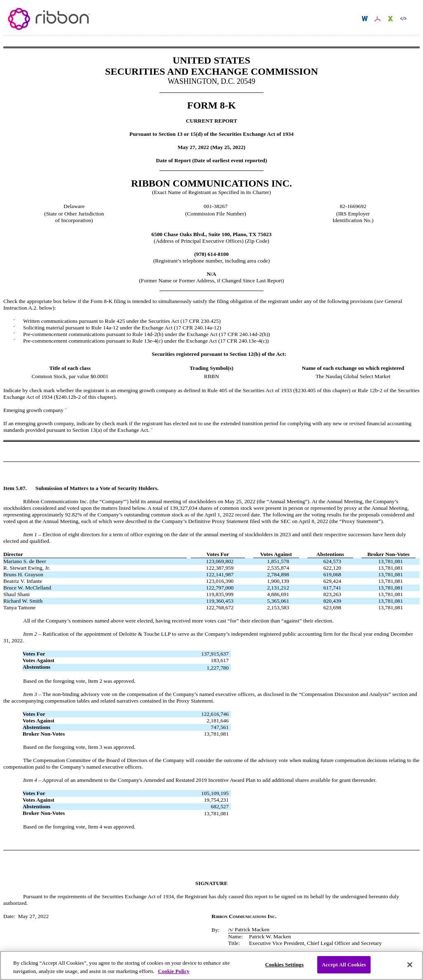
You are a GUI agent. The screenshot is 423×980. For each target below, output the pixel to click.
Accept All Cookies (344, 969)
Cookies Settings (284, 969)
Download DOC (366, 19)
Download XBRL (404, 19)
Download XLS (391, 19)
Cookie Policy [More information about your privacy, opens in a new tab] (173, 975)
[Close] (410, 969)
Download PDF (379, 19)
